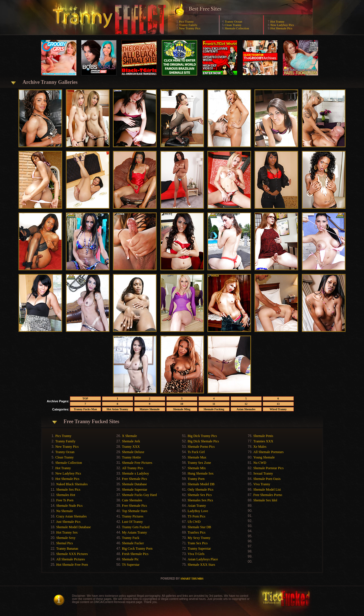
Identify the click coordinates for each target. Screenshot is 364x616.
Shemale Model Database (74, 527)
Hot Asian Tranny (117, 409)
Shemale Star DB (199, 527)
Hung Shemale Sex (201, 473)
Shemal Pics (65, 543)
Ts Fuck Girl (196, 452)
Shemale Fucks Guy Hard (140, 495)
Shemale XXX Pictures (72, 554)
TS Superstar (131, 565)
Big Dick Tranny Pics (202, 436)
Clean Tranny (233, 25)
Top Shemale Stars (135, 511)
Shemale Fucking (214, 409)
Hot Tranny (277, 21)
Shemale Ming (182, 409)
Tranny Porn (196, 479)
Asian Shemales (246, 409)
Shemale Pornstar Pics (269, 468)
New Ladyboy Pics (282, 25)
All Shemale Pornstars (269, 452)
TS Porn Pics (197, 516)
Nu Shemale (65, 511)
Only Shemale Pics (201, 490)
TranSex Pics (197, 532)
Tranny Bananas (67, 549)
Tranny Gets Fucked (136, 527)
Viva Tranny (262, 484)
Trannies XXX (263, 441)
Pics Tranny (186, 21)
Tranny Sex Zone (199, 463)
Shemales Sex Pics (200, 500)
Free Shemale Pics (135, 479)
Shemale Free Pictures (137, 463)
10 (182, 404)
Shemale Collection (237, 28)
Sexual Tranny (263, 473)
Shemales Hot (66, 495)
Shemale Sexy (66, 538)
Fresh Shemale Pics (135, 554)
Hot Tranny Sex (67, 532)
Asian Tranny (197, 506)
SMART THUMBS (192, 579)
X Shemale (130, 436)
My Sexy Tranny (199, 538)
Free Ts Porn (65, 500)
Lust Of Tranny (133, 522)
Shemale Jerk (131, 441)
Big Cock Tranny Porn (137, 549)
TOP (85, 398)
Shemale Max (197, 457)
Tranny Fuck (131, 538)
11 (214, 404)
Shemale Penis (263, 436)
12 (246, 404)
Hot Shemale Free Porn (72, 565)
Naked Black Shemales (72, 484)
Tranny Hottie (132, 457)
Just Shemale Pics (69, 522)
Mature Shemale (150, 409)
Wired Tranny (278, 409)
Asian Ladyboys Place (203, 559)
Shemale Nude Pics (70, 506)
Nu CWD (260, 463)
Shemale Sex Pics (68, 490)
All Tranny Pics (133, 468)
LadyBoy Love (198, 511)
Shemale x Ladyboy (136, 473)
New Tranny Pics (190, 28)
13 (278, 404)
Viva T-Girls (196, 554)
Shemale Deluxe (133, 452)
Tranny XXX (131, 447)
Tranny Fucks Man (85, 409)
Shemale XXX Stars (201, 565)
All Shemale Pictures (71, 559)
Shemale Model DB (201, 484)
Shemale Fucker (133, 543)
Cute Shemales (132, 500)
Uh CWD (194, 522)
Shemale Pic (131, 559)
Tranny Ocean (233, 21)
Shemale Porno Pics (201, 447)
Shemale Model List (267, 490)
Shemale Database (134, 484)
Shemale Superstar (135, 490)
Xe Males (260, 447)
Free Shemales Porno (268, 495)
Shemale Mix (197, 468)
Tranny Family (188, 25)
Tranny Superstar (199, 549)
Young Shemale (264, 457)
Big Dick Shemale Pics (203, 441)
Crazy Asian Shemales (72, 516)
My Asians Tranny (135, 532)
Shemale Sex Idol (265, 500)
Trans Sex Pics (198, 543)
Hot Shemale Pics (281, 28)
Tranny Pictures (133, 516)
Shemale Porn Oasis (267, 479)
